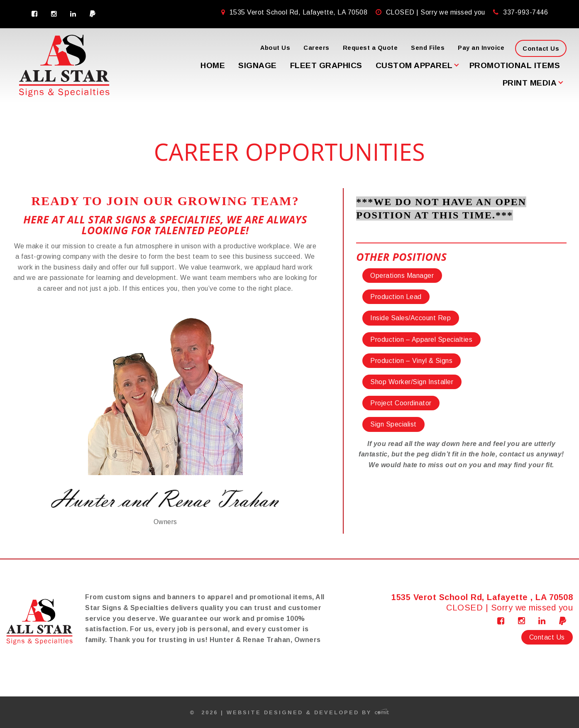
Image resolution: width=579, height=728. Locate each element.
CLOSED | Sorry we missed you (437, 12)
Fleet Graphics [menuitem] (326, 65)
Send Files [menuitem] (428, 48)
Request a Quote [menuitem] (370, 48)
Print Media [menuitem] (530, 83)
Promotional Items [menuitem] (515, 65)
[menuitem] (35, 14)
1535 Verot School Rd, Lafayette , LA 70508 (482, 597)
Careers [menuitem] (316, 48)
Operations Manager (402, 276)
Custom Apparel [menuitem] (414, 65)
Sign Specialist (393, 424)
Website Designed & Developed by (308, 712)
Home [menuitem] (213, 65)
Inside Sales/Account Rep (410, 318)
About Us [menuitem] (275, 48)
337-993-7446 (525, 12)
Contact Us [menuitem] (541, 49)
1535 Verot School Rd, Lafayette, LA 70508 (295, 12)
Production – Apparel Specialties (421, 339)
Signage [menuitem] (258, 65)
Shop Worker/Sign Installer (412, 382)
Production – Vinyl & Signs (411, 361)
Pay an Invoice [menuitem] (481, 48)
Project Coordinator (401, 403)
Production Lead (396, 297)
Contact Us (547, 637)
